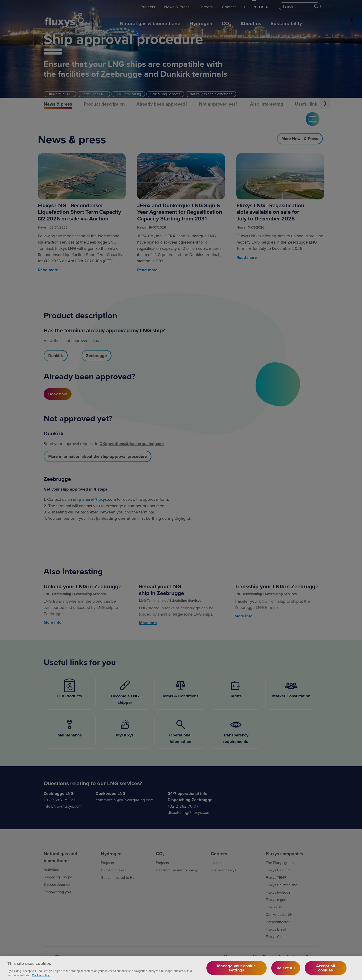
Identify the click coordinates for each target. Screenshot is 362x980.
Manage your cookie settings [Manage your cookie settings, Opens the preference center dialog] (236, 971)
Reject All (286, 971)
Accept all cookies (326, 971)
